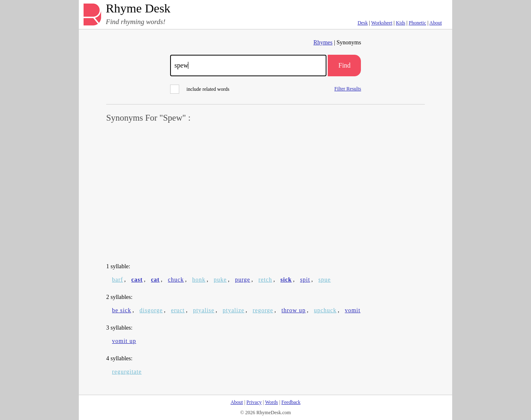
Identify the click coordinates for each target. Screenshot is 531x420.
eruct (178, 310)
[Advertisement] (265, 193)
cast (137, 280)
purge (242, 280)
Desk (363, 23)
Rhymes (323, 42)
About (436, 23)
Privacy (254, 402)
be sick (122, 310)
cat (155, 280)
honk (199, 280)
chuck (176, 280)
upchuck (325, 310)
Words (272, 402)
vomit (353, 310)
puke (220, 280)
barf (118, 280)
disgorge (151, 310)
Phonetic (417, 23)
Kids (401, 23)
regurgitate (127, 372)
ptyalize (234, 310)
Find (345, 65)
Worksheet (382, 23)
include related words (200, 89)
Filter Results (348, 89)
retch (265, 280)
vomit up (124, 341)
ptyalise (204, 310)
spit (305, 280)
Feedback (291, 402)
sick (286, 280)
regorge (263, 310)
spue (325, 280)
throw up (294, 310)
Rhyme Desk (138, 8)
